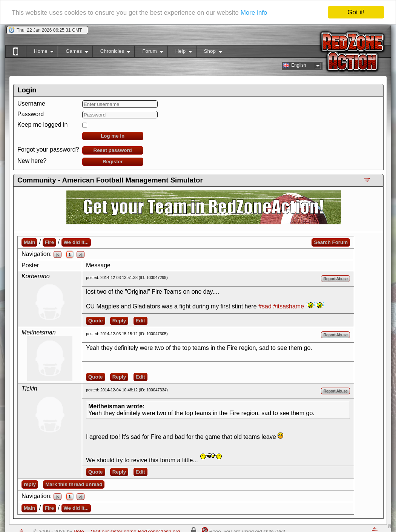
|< (58, 255)
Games (73, 53)
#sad (265, 306)
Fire (49, 242)
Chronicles (111, 53)
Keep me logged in (42, 125)
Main (29, 242)
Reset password (113, 150)
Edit (140, 321)
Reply (119, 321)
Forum (149, 53)
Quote (96, 321)
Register (113, 162)
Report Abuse (335, 279)
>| (81, 255)
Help (180, 53)
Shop (209, 53)
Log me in (113, 136)
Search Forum (331, 242)
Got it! (356, 12)
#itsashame (289, 306)
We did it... (76, 242)
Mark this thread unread (74, 484)
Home (40, 53)
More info (254, 12)
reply (30, 484)
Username (31, 103)
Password (31, 114)
